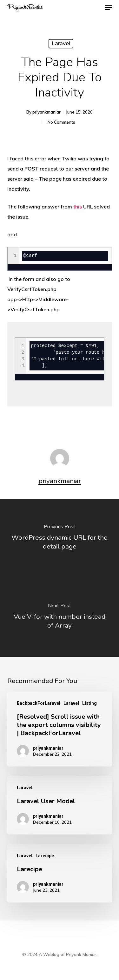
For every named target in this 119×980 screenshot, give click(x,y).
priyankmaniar (46, 112)
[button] (109, 8)
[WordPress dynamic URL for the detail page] (60, 539)
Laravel (61, 43)
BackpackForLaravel (39, 703)
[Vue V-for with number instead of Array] (60, 618)
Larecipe (45, 856)
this (78, 207)
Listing (89, 703)
